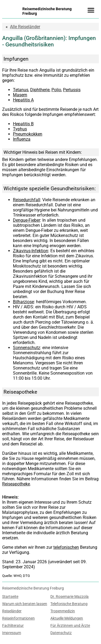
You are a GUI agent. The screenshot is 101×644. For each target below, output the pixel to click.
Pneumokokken (28, 134)
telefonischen (66, 547)
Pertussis (72, 90)
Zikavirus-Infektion (31, 251)
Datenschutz (61, 633)
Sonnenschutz (27, 348)
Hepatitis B (23, 124)
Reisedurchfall (27, 200)
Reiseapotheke (16, 484)
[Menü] (91, 10)
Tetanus (21, 90)
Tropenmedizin (63, 611)
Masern (20, 95)
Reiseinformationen (18, 618)
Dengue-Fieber (27, 220)
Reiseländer (25, 27)
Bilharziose (23, 302)
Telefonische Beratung (69, 604)
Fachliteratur (13, 626)
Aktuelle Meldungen (67, 618)
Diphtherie (40, 90)
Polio (56, 90)
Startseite (10, 597)
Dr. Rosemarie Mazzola (69, 597)
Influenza (22, 139)
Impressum (12, 633)
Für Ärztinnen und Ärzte (70, 626)
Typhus (20, 129)
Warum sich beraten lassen (25, 604)
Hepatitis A (23, 100)
